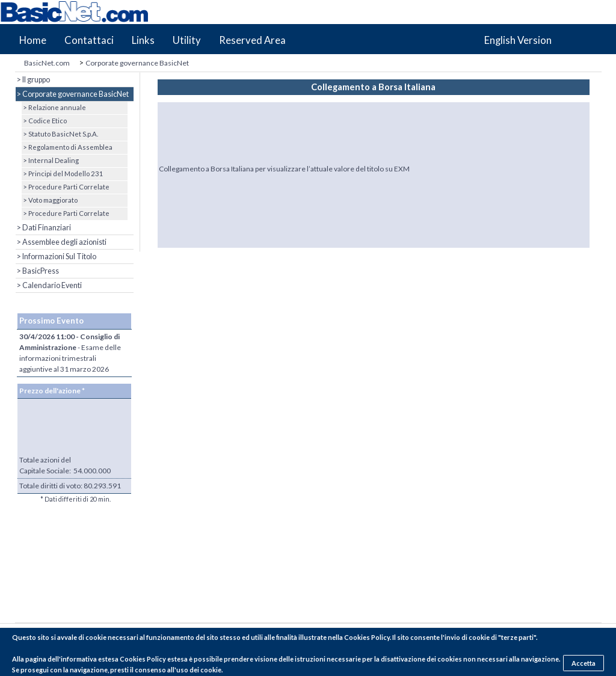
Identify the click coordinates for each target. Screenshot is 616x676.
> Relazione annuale (54, 107)
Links (143, 40)
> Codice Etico (44, 121)
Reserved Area (252, 40)
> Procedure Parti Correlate (66, 187)
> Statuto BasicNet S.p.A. (60, 134)
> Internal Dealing (50, 160)
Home (33, 40)
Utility (187, 40)
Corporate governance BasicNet (137, 63)
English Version (518, 40)
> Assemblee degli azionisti (61, 242)
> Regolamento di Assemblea (67, 147)
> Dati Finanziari (43, 228)
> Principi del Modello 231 (63, 174)
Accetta (584, 663)
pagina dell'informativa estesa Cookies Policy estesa (106, 659)
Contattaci (89, 40)
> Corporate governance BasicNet (72, 94)
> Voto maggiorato (50, 200)
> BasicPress (37, 271)
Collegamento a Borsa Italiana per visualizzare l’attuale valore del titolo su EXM (284, 169)
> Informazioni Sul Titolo (56, 257)
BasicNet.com (47, 63)
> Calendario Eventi (49, 285)
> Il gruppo (33, 80)
